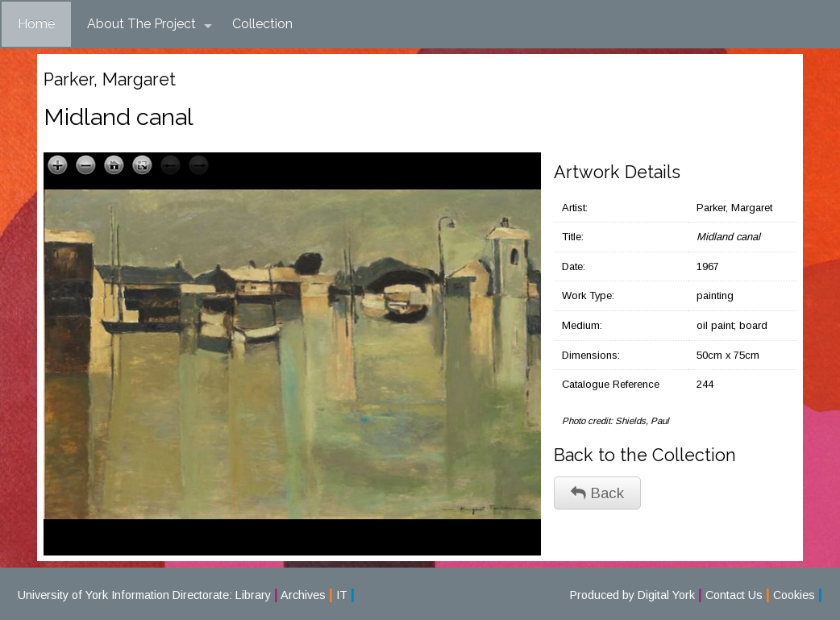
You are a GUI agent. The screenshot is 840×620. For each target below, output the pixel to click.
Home (36, 24)
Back (597, 493)
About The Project (150, 24)
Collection (262, 24)
